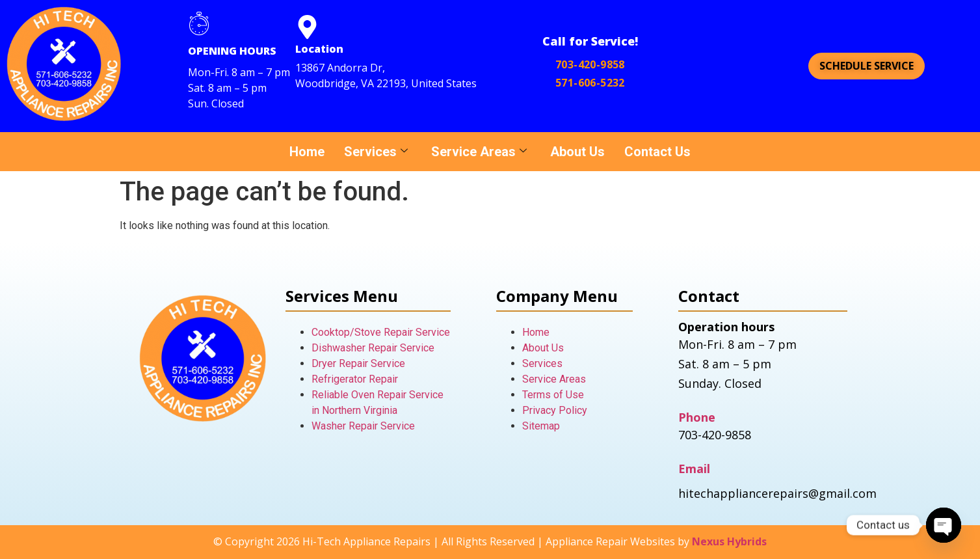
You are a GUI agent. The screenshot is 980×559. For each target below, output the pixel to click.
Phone (697, 417)
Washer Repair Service (363, 426)
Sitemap (541, 426)
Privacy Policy (555, 410)
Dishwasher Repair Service (373, 348)
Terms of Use (553, 395)
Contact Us (657, 152)
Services (376, 152)
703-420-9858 (590, 64)
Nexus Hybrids (729, 541)
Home (307, 152)
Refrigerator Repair (355, 379)
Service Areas (479, 152)
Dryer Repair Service (358, 363)
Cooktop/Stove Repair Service (381, 332)
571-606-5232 (590, 83)
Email (694, 469)
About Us (577, 152)
